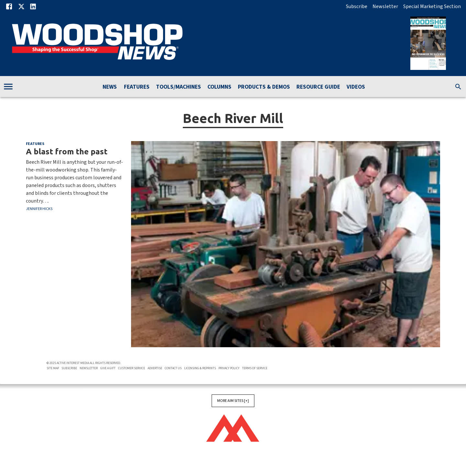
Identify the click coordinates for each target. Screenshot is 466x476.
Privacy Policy (229, 368)
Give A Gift (108, 368)
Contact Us (173, 368)
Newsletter (385, 6)
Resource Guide (318, 87)
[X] (21, 6)
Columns (219, 87)
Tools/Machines (178, 87)
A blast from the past (67, 151)
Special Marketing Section (432, 6)
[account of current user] (8, 87)
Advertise (155, 368)
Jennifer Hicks (39, 209)
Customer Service (132, 368)
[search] (458, 87)
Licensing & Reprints (200, 368)
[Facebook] (9, 6)
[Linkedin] (33, 6)
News (110, 87)
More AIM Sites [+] (233, 401)
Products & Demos (264, 87)
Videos (356, 87)
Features (137, 87)
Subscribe (357, 6)
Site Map (53, 368)
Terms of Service (255, 368)
